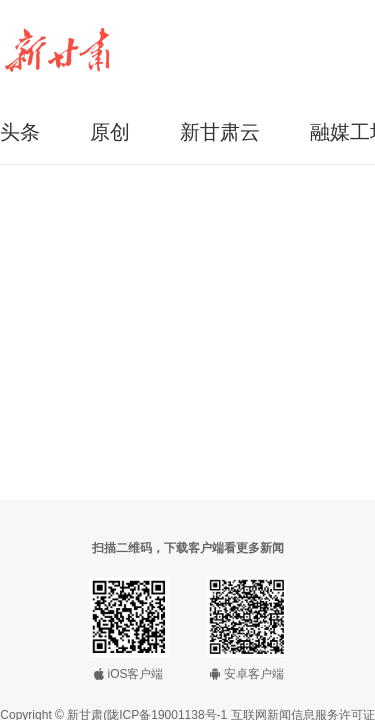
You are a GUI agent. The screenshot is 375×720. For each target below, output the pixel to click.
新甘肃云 (220, 132)
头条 (20, 132)
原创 (110, 132)
